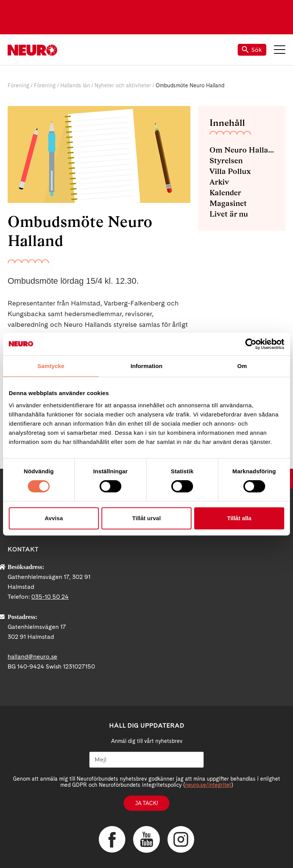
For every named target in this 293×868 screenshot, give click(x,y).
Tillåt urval (147, 518)
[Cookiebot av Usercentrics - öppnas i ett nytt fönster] (251, 344)
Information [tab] (146, 366)
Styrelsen (226, 161)
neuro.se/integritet (208, 785)
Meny (280, 50)
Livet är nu (229, 214)
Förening (19, 85)
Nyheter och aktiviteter (123, 85)
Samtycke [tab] (51, 366)
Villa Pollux (230, 171)
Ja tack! (146, 803)
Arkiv (219, 182)
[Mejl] (146, 760)
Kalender (225, 193)
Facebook (112, 839)
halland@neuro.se (32, 657)
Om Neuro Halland (242, 150)
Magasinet (228, 203)
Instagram (181, 839)
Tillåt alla (239, 518)
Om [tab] (242, 366)
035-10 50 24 (50, 597)
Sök (252, 50)
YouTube (146, 839)
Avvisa (54, 518)
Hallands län (75, 85)
